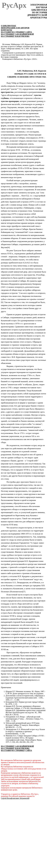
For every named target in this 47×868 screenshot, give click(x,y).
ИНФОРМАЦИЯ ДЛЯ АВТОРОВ (15, 28)
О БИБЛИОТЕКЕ (8, 26)
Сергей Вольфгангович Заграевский (15, 798)
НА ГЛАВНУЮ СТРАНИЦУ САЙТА (16, 32)
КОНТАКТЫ (7, 30)
